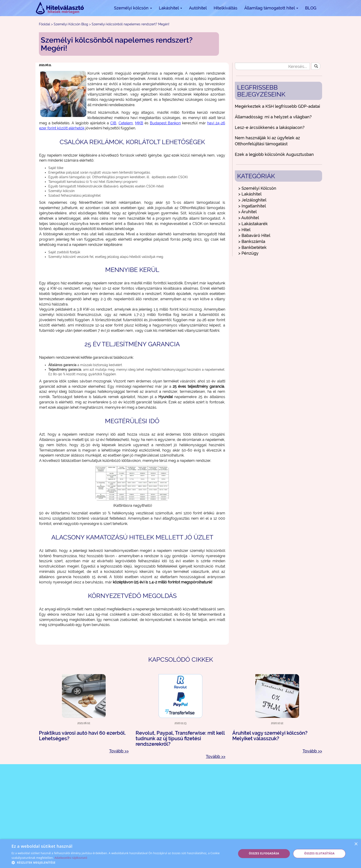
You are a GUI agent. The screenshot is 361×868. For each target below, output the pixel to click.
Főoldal (45, 24)
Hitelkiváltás (226, 8)
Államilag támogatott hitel (271, 8)
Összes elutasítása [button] (319, 853)
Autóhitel (198, 8)
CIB (113, 123)
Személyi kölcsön (133, 8)
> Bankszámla (252, 241)
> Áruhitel (247, 212)
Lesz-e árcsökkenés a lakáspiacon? (270, 127)
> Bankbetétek (252, 247)
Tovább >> (119, 751)
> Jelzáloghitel (252, 200)
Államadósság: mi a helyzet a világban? (273, 117)
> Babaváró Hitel (254, 235)
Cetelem (126, 123)
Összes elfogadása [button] (264, 853)
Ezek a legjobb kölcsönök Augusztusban (274, 154)
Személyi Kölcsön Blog (71, 24)
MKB (139, 123)
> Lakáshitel (250, 194)
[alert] (180, 854)
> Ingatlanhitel (252, 206)
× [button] (356, 844)
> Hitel (244, 230)
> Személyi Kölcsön (257, 188)
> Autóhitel (249, 218)
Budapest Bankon (165, 123)
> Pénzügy (248, 253)
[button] (121, 862)
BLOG (311, 8)
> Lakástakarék (253, 224)
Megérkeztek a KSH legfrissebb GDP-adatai (277, 106)
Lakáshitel (170, 8)
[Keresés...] (272, 66)
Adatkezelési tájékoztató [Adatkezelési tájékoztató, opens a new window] (71, 858)
